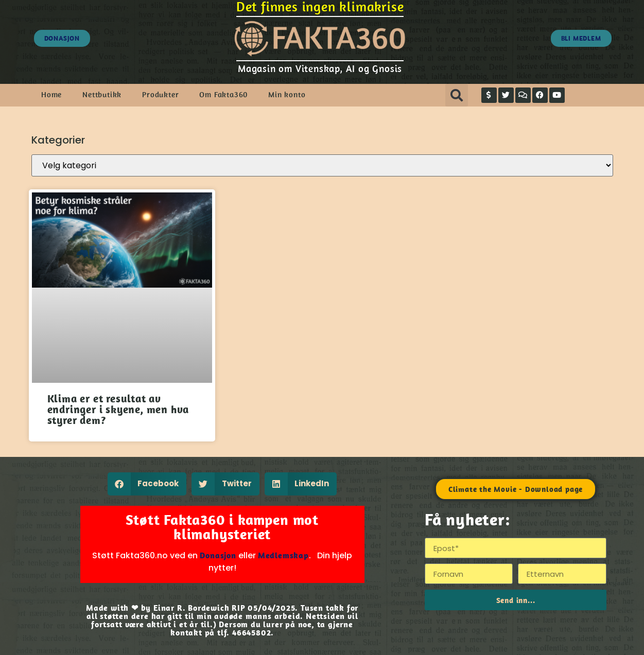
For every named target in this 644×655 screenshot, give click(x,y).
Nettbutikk (102, 94)
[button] (457, 95)
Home (51, 94)
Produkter (160, 94)
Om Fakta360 (223, 94)
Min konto (287, 94)
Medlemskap (283, 555)
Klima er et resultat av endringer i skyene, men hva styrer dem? (118, 409)
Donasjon (218, 555)
